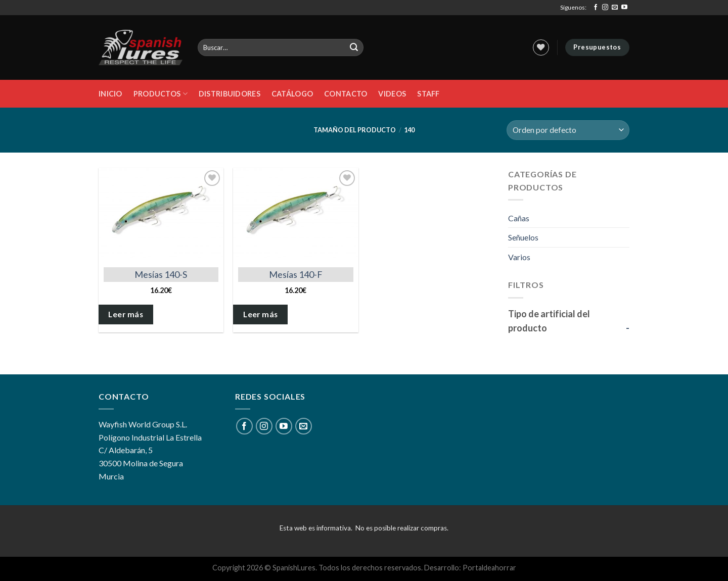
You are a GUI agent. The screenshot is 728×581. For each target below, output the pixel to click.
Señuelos (523, 237)
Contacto (346, 94)
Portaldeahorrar (489, 568)
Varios (519, 257)
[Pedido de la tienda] (568, 130)
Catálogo (292, 94)
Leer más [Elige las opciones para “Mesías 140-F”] (261, 314)
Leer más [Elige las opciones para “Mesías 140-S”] (126, 314)
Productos (161, 94)
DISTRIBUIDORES (230, 94)
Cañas (519, 218)
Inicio (110, 94)
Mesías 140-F (296, 274)
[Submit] (354, 47)
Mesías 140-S (161, 274)
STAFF (428, 94)
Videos (392, 94)
